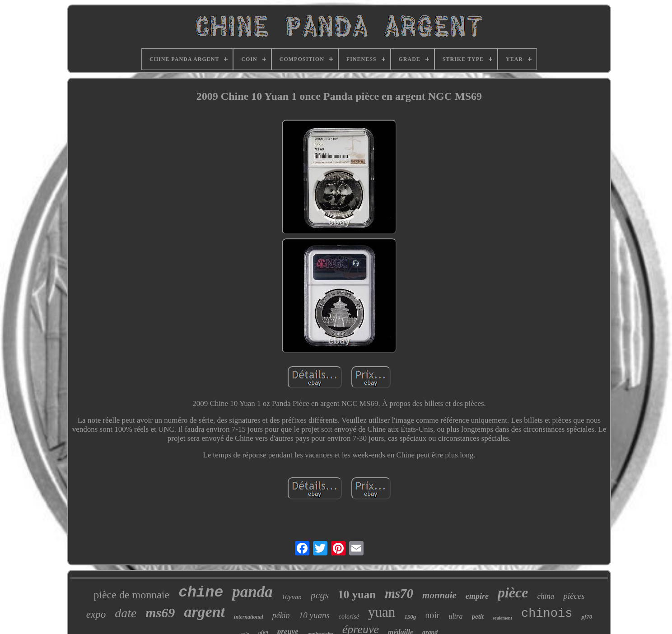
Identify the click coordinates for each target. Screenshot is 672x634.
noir (432, 615)
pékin (281, 615)
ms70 (399, 593)
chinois (547, 614)
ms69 (160, 613)
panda (252, 592)
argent (204, 612)
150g (410, 617)
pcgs (320, 595)
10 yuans (314, 615)
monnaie (439, 595)
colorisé (349, 617)
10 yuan (357, 594)
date (126, 613)
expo (96, 614)
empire (477, 596)
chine (201, 593)
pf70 (587, 617)
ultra (455, 616)
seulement (502, 618)
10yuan (292, 597)
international (249, 617)
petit (478, 616)
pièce (513, 592)
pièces (574, 596)
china (546, 596)
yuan (382, 612)
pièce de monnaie (131, 595)
